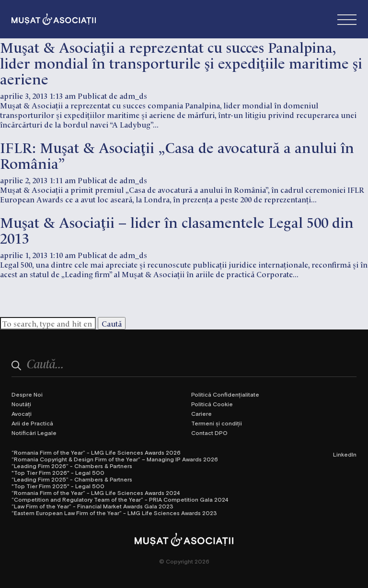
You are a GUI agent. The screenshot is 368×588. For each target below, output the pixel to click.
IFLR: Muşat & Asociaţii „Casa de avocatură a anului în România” (177, 154)
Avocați (22, 413)
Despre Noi (27, 394)
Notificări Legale (34, 433)
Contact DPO (209, 433)
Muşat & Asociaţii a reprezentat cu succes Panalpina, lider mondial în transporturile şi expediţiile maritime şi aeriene (181, 62)
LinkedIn (345, 454)
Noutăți (21, 404)
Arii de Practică (32, 423)
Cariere (201, 413)
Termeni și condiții (217, 423)
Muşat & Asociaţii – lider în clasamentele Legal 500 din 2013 (177, 229)
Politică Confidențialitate (225, 394)
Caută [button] (112, 323)
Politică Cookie (212, 404)
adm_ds (133, 95)
